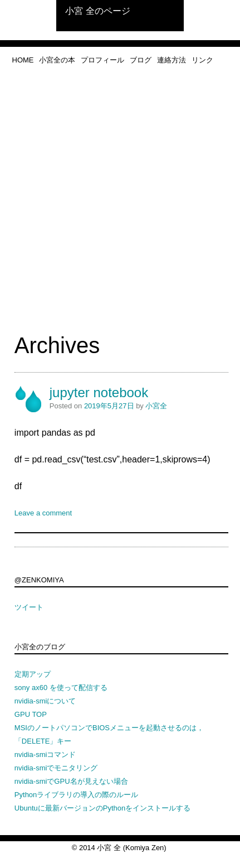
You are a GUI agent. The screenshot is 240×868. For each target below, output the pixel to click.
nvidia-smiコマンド (45, 754)
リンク (202, 60)
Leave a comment (43, 513)
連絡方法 (172, 60)
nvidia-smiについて (45, 701)
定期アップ (33, 674)
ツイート (29, 607)
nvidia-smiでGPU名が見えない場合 (71, 781)
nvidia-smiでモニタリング (56, 768)
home (23, 60)
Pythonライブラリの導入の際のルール (76, 795)
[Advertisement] (120, 206)
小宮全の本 (57, 60)
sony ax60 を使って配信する (61, 688)
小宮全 (156, 406)
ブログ (141, 60)
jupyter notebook (99, 392)
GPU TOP (31, 714)
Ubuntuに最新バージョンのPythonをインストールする (102, 808)
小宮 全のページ (97, 11)
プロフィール (102, 60)
